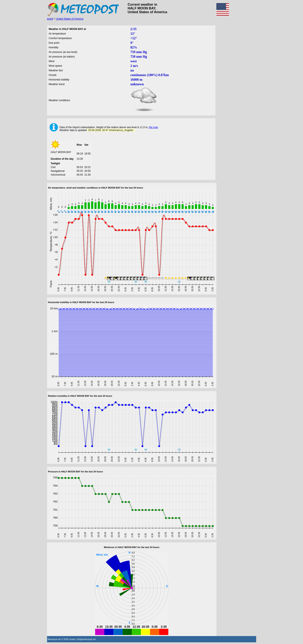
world (50, 19)
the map (153, 127)
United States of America (70, 19)
